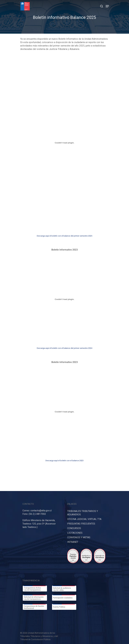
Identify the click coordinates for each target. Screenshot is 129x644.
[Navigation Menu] (107, 6)
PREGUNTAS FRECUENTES (81, 524)
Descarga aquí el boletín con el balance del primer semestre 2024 (64, 348)
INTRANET (73, 542)
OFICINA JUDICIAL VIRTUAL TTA (84, 519)
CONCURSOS (74, 528)
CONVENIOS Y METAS (79, 537)
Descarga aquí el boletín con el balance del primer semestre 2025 (64, 236)
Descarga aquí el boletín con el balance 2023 (64, 461)
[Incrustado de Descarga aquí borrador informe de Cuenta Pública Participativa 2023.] (65, 143)
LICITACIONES (75, 533)
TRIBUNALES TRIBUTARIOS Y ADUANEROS (83, 513)
